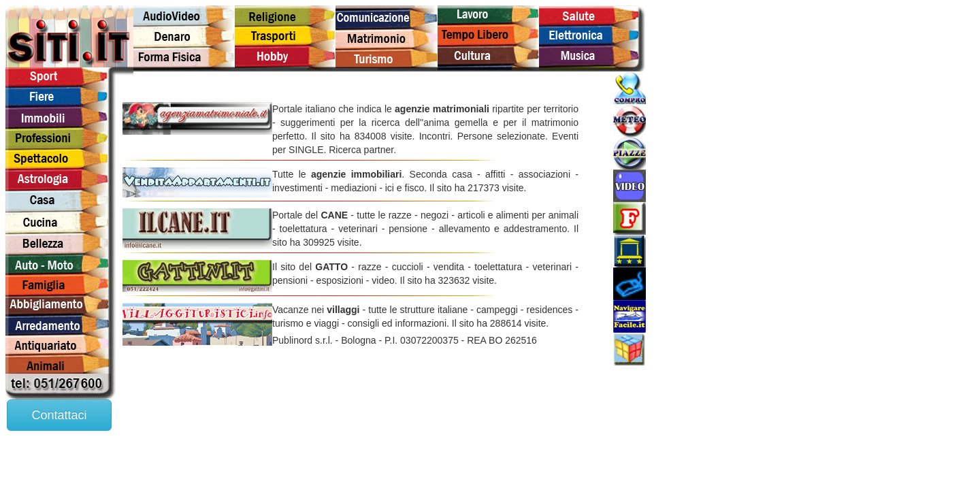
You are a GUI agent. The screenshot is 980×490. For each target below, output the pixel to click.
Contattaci (59, 415)
